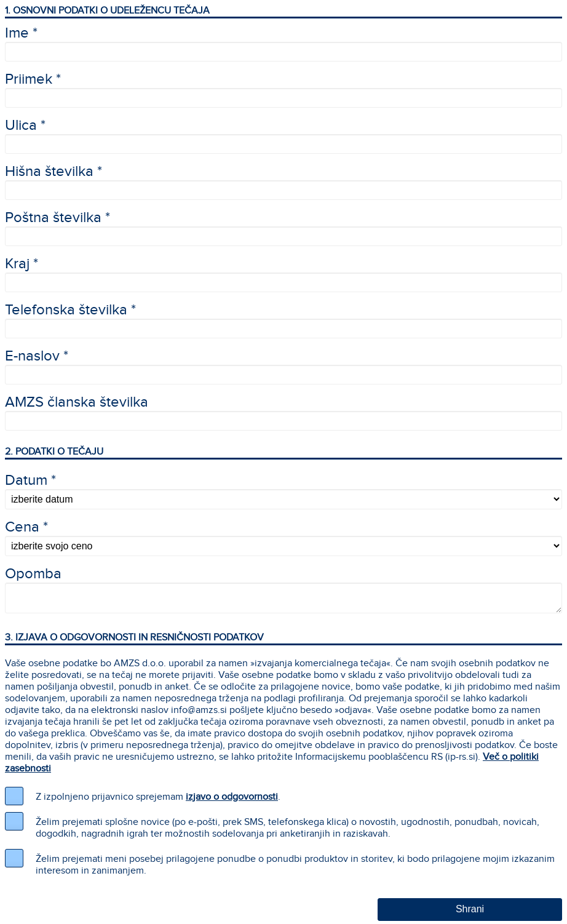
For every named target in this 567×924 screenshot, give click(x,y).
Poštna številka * (57, 218)
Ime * (21, 33)
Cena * (26, 527)
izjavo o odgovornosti (232, 797)
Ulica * (25, 125)
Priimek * (33, 79)
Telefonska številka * (70, 310)
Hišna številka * (54, 172)
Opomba (33, 574)
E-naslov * (37, 356)
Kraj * (22, 264)
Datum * (30, 480)
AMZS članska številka (77, 402)
